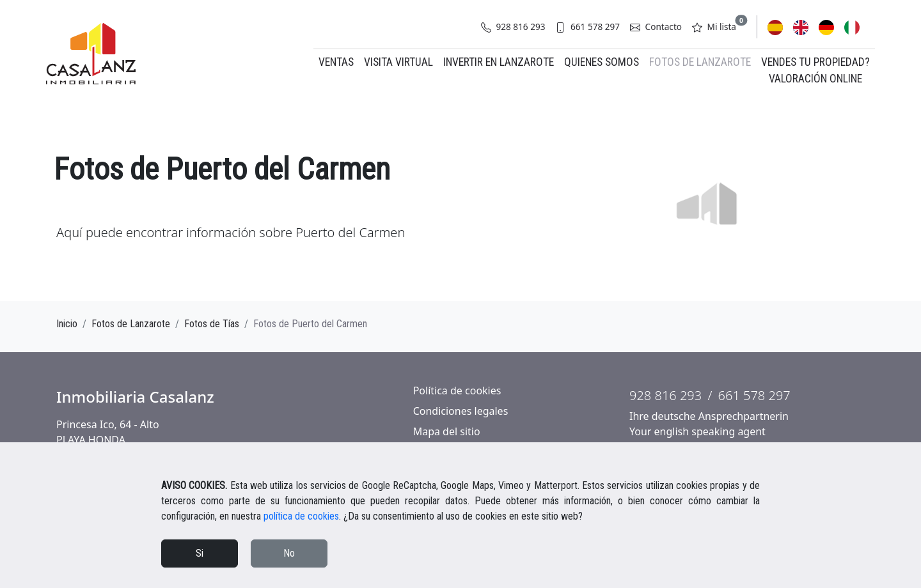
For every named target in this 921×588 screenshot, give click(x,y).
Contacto (656, 27)
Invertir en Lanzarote (499, 62)
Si (200, 553)
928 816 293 (513, 27)
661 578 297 (587, 27)
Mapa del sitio (447, 431)
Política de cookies (457, 391)
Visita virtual (398, 62)
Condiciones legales (461, 411)
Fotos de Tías (212, 324)
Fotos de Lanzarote (700, 62)
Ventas (336, 62)
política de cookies (301, 516)
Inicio (67, 324)
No (289, 553)
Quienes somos (602, 62)
